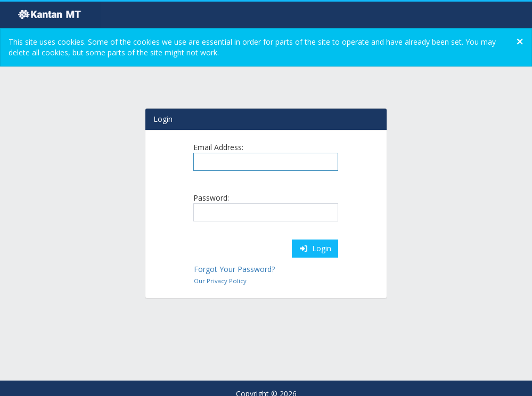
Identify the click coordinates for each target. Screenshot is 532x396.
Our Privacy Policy (220, 281)
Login (315, 248)
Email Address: (218, 147)
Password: (211, 198)
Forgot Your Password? (234, 269)
